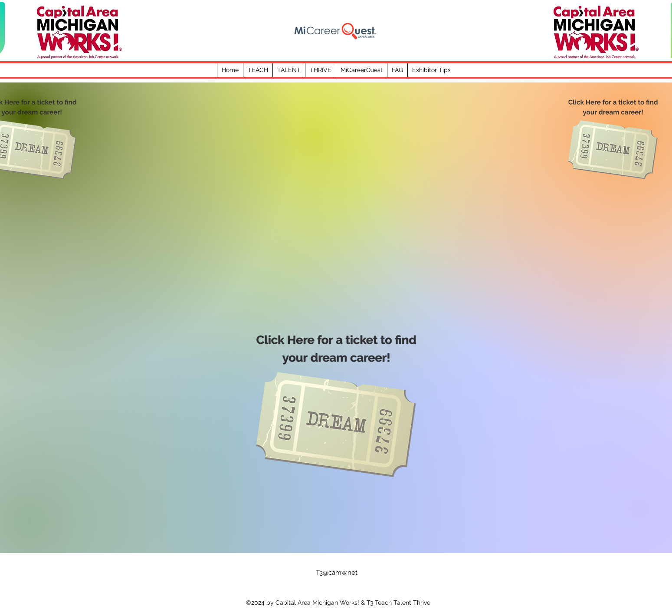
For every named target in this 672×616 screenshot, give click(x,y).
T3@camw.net (337, 573)
